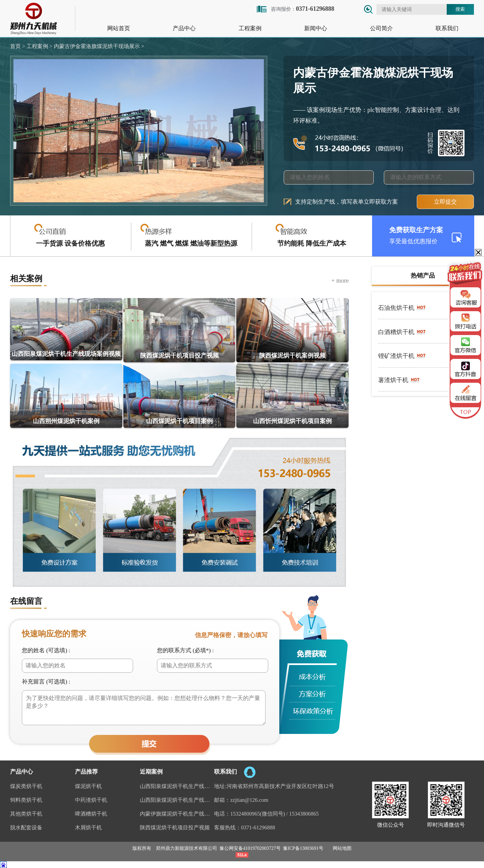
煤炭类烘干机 (26, 786)
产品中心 (184, 28)
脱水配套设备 (26, 828)
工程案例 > (39, 46)
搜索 (460, 9)
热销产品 (423, 276)
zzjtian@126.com (249, 800)
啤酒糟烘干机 (91, 814)
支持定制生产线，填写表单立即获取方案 (347, 202)
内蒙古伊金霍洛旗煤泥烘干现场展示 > (98, 46)
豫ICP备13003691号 (303, 848)
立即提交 (445, 202)
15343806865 (304, 814)
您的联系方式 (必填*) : (185, 650)
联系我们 (447, 28)
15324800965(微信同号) (258, 814)
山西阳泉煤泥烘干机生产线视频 (177, 800)
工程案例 (250, 28)
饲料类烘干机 (26, 800)
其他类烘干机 (26, 814)
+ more (340, 281)
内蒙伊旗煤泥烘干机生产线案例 (177, 814)
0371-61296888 (258, 828)
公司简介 (381, 28)
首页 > (18, 46)
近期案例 (151, 772)
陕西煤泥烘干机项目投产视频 (175, 828)
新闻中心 (316, 28)
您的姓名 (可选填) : (46, 650)
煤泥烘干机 (88, 786)
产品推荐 (86, 772)
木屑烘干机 (88, 828)
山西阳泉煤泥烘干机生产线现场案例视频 (177, 786)
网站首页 (119, 28)
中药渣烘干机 (91, 800)
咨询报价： (295, 9)
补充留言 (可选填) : (46, 682)
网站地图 (342, 848)
